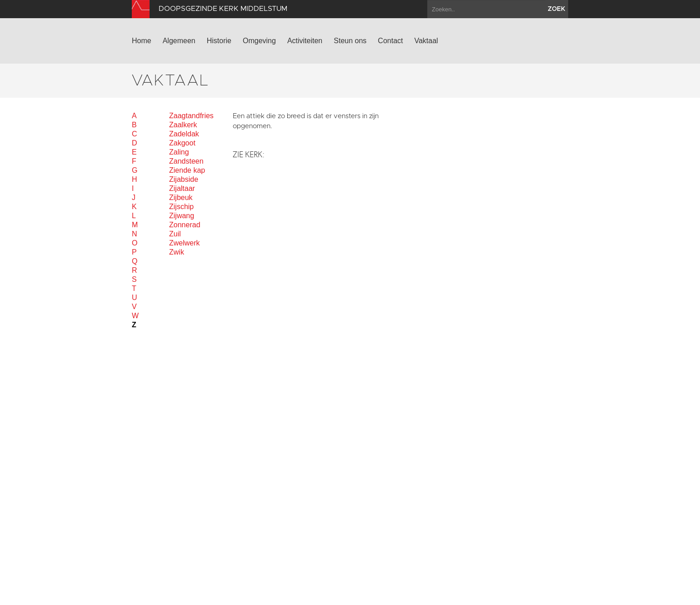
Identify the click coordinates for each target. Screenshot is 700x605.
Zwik (177, 252)
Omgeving (259, 41)
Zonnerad (185, 225)
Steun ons (350, 41)
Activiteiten (305, 41)
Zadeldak (184, 134)
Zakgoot (182, 143)
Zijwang (182, 216)
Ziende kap (187, 170)
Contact (390, 41)
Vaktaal (426, 41)
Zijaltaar (182, 188)
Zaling (179, 152)
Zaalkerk (183, 125)
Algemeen (179, 41)
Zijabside (184, 179)
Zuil (175, 234)
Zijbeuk (181, 197)
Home (142, 41)
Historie (219, 41)
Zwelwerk (185, 243)
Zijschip (181, 207)
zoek (557, 9)
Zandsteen (186, 161)
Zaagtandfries (191, 116)
